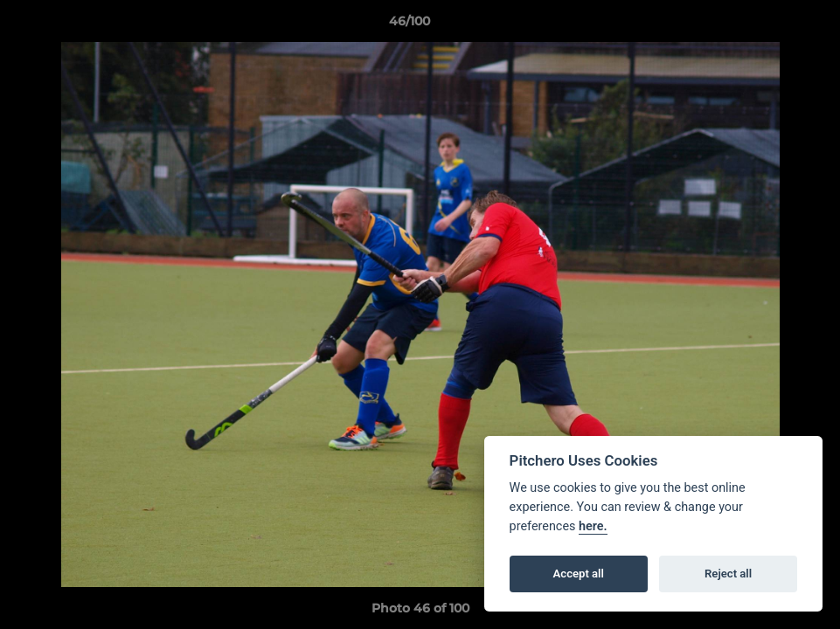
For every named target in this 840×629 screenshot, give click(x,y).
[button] (767, 25)
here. (593, 526)
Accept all (579, 574)
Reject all (728, 574)
